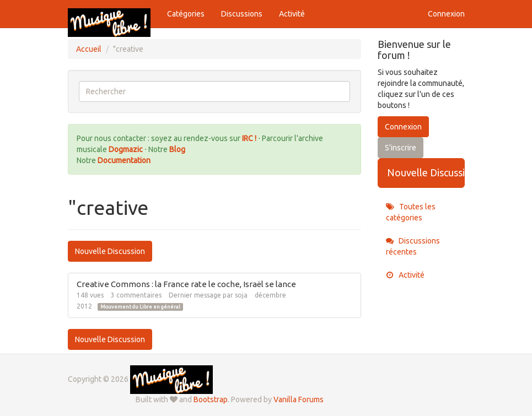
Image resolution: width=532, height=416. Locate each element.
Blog (177, 149)
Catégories (186, 14)
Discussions (242, 14)
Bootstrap (211, 399)
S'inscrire (401, 148)
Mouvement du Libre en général (140, 307)
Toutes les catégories (411, 212)
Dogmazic (127, 149)
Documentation (124, 160)
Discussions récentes (413, 246)
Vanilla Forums (299, 399)
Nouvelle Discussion (110, 251)
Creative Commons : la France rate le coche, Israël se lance (186, 284)
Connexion (446, 14)
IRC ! (249, 138)
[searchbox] (215, 91)
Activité (292, 14)
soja (241, 295)
